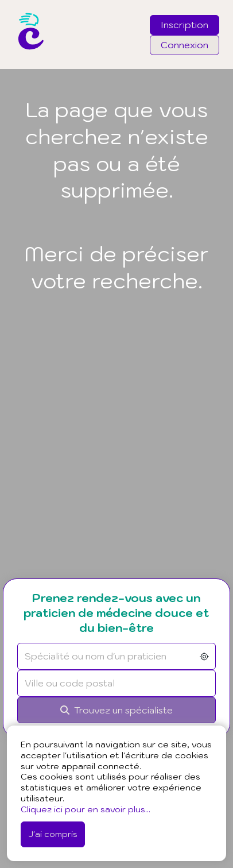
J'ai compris (53, 834)
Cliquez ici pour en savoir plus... (86, 809)
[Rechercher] (116, 710)
